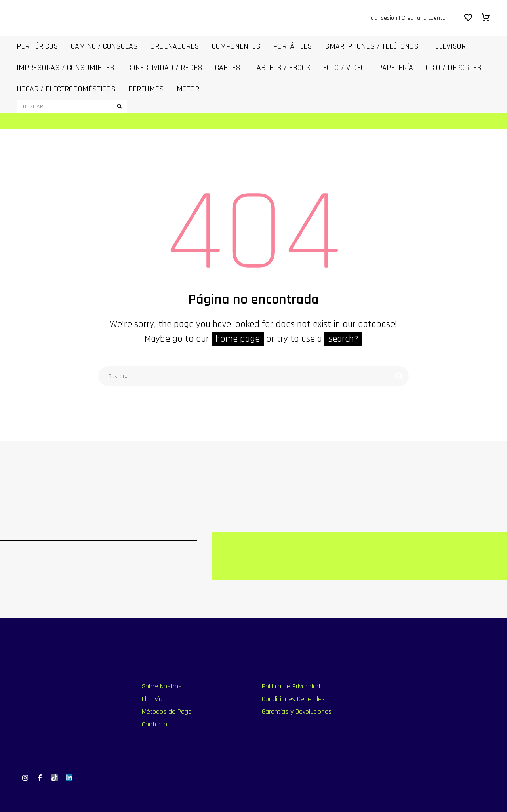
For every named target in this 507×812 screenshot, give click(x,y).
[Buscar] (72, 106)
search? (343, 339)
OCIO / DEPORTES (454, 68)
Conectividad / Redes (165, 68)
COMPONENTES (236, 46)
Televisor (449, 46)
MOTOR (188, 89)
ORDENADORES (175, 46)
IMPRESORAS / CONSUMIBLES (66, 68)
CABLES (228, 68)
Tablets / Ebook (282, 68)
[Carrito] (486, 18)
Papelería (395, 68)
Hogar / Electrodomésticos (66, 89)
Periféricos (37, 46)
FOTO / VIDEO (344, 68)
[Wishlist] (468, 18)
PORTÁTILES (293, 46)
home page (238, 339)
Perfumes (146, 89)
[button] (120, 106)
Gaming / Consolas (104, 46)
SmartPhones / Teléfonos (372, 46)
